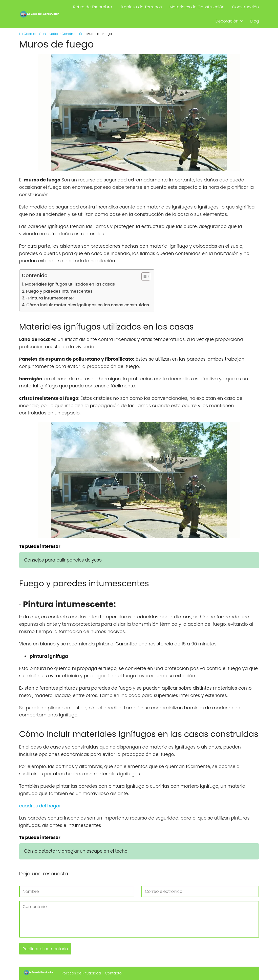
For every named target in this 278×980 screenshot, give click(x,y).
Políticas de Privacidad (81, 973)
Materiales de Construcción (197, 7)
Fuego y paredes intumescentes (59, 291)
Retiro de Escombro (93, 7)
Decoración (227, 21)
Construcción (245, 7)
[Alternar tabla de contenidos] (143, 276)
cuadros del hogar (40, 806)
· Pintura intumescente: (50, 298)
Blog (254, 21)
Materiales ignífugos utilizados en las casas (70, 284)
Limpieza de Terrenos (141, 7)
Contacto (113, 973)
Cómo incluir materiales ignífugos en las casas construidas (88, 305)
